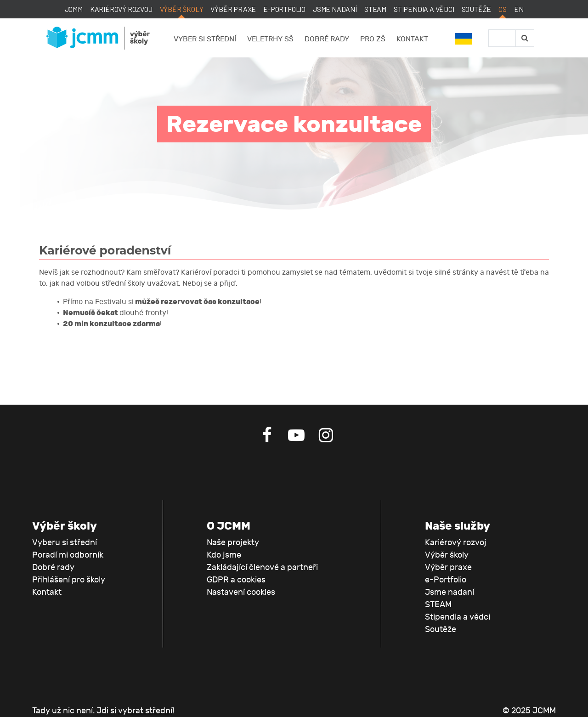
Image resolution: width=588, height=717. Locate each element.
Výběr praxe (233, 9)
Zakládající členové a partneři (262, 567)
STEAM (375, 9)
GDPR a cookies (236, 580)
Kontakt (412, 39)
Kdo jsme (224, 555)
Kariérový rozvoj (121, 9)
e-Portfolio (284, 9)
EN (519, 9)
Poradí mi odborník (68, 555)
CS (503, 9)
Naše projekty (233, 543)
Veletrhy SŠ (270, 39)
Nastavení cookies (241, 592)
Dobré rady (327, 39)
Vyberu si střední (65, 543)
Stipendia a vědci (424, 9)
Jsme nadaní (335, 9)
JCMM (74, 9)
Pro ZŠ (373, 39)
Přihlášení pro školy (69, 580)
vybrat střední (145, 711)
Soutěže (477, 9)
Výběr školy (182, 9)
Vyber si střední (205, 39)
